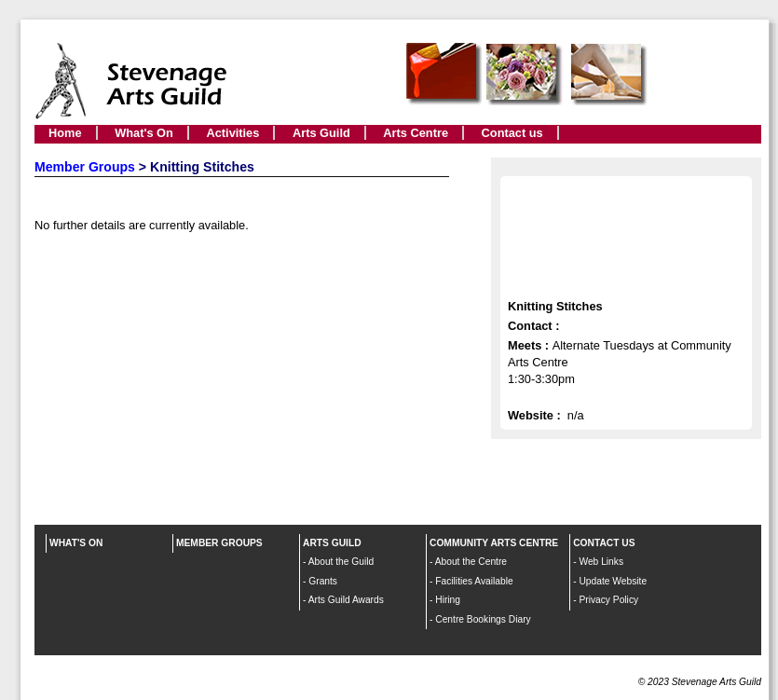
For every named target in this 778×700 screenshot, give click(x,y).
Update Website (613, 581)
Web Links (601, 562)
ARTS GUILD (332, 543)
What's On (144, 133)
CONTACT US (604, 543)
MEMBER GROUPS (219, 543)
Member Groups (85, 167)
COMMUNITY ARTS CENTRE (494, 543)
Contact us (512, 133)
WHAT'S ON (76, 543)
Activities (232, 133)
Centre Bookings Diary (483, 619)
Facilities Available (474, 581)
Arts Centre (416, 133)
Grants (323, 581)
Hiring (448, 600)
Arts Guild (321, 133)
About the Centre (471, 562)
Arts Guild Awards (346, 600)
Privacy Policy (608, 600)
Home (65, 133)
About (322, 562)
